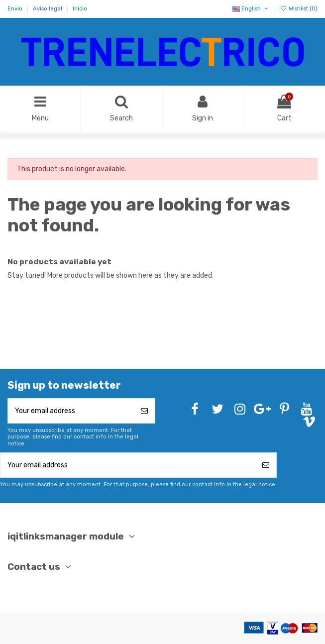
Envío (16, 9)
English (251, 9)
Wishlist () (299, 9)
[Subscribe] (144, 411)
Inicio (80, 9)
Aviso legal (48, 9)
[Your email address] (71, 411)
